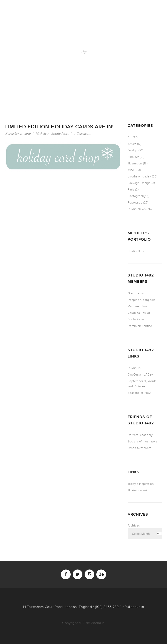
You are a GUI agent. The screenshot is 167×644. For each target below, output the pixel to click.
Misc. (131, 170)
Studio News (60, 133)
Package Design (139, 183)
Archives (134, 526)
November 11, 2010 (18, 133)
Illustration (135, 163)
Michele (41, 133)
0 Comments (82, 133)
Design (133, 150)
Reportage (135, 203)
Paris (131, 190)
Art (130, 137)
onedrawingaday (139, 176)
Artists (132, 144)
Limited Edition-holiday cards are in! (59, 127)
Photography (137, 196)
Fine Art (133, 157)
